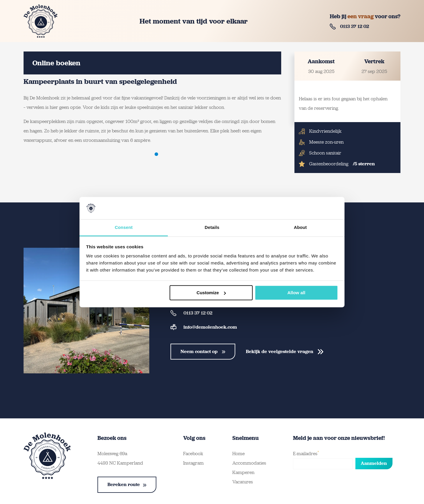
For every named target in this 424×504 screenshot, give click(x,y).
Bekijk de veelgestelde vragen (285, 352)
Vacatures (243, 482)
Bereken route (127, 484)
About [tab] (300, 228)
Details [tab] (212, 228)
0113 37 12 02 (349, 26)
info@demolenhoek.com (204, 327)
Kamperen (243, 472)
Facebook (193, 454)
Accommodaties (249, 463)
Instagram (193, 463)
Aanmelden (374, 463)
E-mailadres (306, 453)
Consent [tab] (124, 228)
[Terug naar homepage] (40, 21)
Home (238, 454)
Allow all (296, 293)
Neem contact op (203, 351)
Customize (211, 293)
